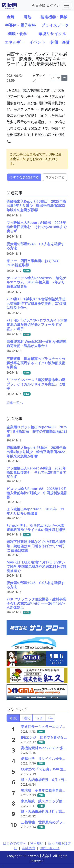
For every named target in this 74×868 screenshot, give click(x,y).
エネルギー (15, 42)
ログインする (55, 177)
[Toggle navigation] (66, 6)
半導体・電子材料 (20, 25)
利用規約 (37, 843)
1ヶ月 (39, 718)
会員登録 (39, 5)
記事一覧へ (15, 403)
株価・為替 (60, 42)
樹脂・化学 (18, 34)
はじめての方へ (15, 843)
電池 (27, 17)
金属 (11, 17)
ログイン (53, 5)
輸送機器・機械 (54, 17)
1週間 (26, 718)
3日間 (13, 718)
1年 (50, 718)
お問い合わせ (50, 848)
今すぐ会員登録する (24, 177)
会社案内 (29, 848)
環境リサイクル (52, 34)
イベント (37, 42)
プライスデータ (55, 25)
